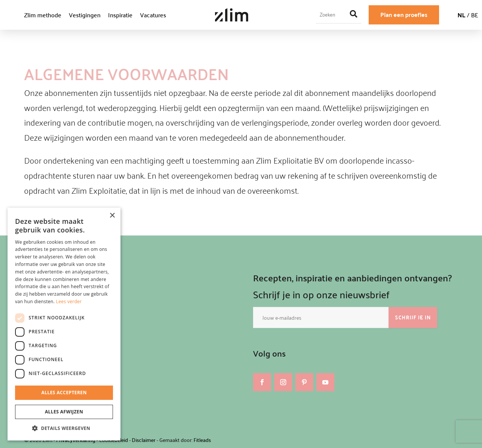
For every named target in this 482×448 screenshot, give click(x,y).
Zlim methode (43, 15)
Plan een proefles (404, 14)
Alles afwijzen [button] (64, 412)
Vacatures (153, 15)
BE (475, 15)
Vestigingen (85, 15)
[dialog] (64, 324)
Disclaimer (144, 440)
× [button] (112, 216)
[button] (64, 428)
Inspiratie (120, 15)
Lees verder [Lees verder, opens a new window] (69, 301)
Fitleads (202, 440)
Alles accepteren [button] (64, 393)
